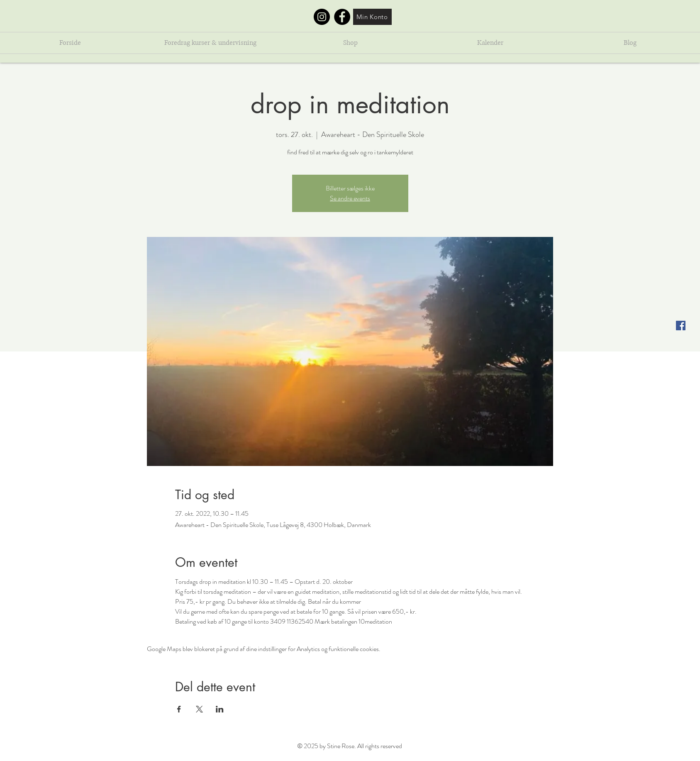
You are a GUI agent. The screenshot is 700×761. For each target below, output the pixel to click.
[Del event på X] (199, 709)
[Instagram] (322, 17)
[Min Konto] (372, 17)
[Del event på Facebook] (179, 709)
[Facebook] (342, 17)
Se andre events (350, 198)
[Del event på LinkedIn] (220, 709)
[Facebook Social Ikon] (681, 326)
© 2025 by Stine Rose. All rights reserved (350, 746)
